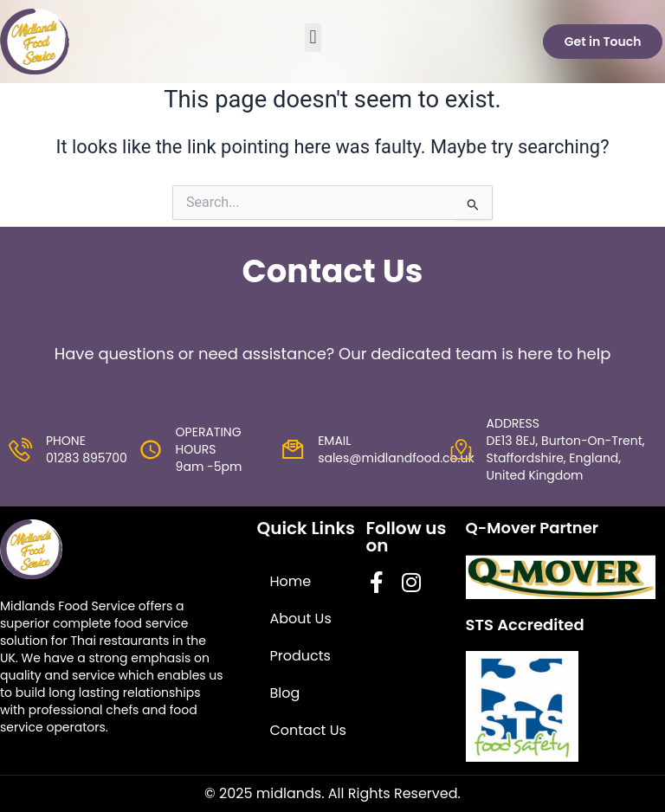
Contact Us (302, 733)
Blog (289, 686)
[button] (313, 38)
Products (304, 649)
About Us (304, 612)
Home (294, 574)
